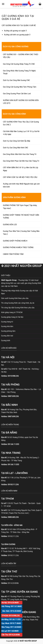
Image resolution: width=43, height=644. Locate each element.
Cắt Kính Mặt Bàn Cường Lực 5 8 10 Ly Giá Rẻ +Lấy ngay (21, 133)
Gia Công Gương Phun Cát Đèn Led (17, 94)
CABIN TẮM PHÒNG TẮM (13, 254)
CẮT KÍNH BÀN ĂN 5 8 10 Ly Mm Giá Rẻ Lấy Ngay (21, 169)
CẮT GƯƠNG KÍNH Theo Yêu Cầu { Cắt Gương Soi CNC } (21, 123)
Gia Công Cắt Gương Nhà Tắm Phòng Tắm (20, 87)
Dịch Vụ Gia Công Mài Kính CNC (16, 148)
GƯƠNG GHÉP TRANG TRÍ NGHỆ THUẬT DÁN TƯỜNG (21, 216)
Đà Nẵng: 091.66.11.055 (11, 619)
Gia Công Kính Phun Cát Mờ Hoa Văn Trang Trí (21, 161)
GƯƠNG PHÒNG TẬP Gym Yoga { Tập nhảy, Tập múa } (20, 207)
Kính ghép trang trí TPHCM (12, 312)
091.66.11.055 (13, 444)
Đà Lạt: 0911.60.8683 (10, 631)
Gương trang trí (7, 322)
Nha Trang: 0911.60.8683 (11, 627)
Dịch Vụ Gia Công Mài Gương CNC (16, 80)
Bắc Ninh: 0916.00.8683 (12, 611)
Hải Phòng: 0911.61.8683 (12, 606)
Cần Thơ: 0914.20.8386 (11, 635)
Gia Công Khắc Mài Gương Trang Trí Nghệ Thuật (19, 72)
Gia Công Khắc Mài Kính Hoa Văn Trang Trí (20, 154)
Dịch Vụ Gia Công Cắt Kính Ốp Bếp (17, 141)
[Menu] (3, 4)
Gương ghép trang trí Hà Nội (12, 317)
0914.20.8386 (13, 583)
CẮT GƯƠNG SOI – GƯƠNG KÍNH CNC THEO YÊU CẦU (21, 56)
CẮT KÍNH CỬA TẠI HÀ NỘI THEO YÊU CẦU (20, 177)
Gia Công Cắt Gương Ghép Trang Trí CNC (19, 64)
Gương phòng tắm (8, 331)
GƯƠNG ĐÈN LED (10, 225)
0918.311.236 (13, 536)
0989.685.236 (13, 517)
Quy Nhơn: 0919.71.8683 (11, 623)
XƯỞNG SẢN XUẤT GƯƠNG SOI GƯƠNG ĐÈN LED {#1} (21, 102)
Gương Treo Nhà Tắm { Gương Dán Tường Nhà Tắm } (21, 233)
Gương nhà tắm (7, 326)
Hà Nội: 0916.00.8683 (10, 603)
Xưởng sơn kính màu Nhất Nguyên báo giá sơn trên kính (21, 185)
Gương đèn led (7, 336)
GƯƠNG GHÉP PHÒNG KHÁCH (15, 241)
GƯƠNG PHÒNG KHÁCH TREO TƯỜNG (18, 247)
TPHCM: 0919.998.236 (11, 616)
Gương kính (6, 340)
